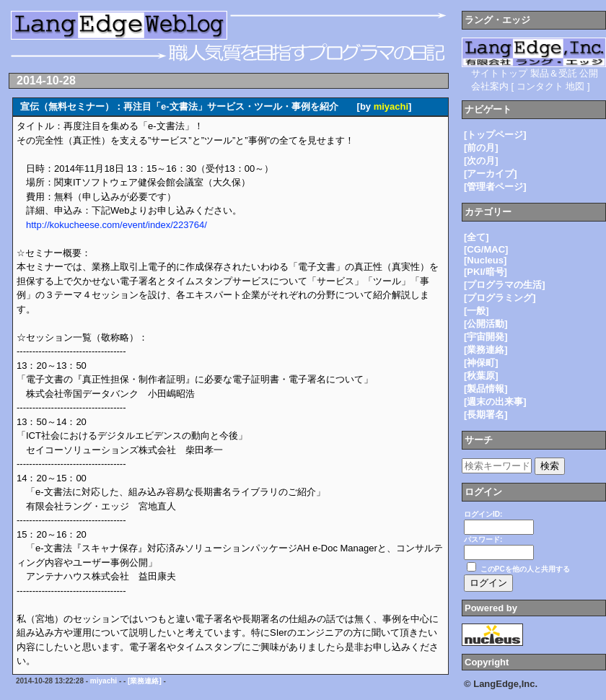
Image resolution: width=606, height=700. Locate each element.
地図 (575, 86)
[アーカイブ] (491, 174)
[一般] (477, 311)
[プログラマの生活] (505, 285)
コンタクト (540, 86)
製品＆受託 (554, 73)
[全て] (477, 237)
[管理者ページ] (495, 187)
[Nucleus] (485, 260)
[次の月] (481, 161)
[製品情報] (486, 389)
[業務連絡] (145, 681)
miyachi (391, 106)
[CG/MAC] (486, 249)
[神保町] (481, 363)
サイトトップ (499, 73)
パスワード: (483, 539)
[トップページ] (495, 135)
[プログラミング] (500, 298)
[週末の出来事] (495, 402)
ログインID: (483, 514)
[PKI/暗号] (486, 272)
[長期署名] (486, 415)
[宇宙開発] (486, 337)
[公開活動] (486, 324)
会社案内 (490, 86)
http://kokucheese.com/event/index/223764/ (117, 225)
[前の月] (481, 148)
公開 (589, 73)
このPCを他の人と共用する (525, 569)
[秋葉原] (481, 376)
